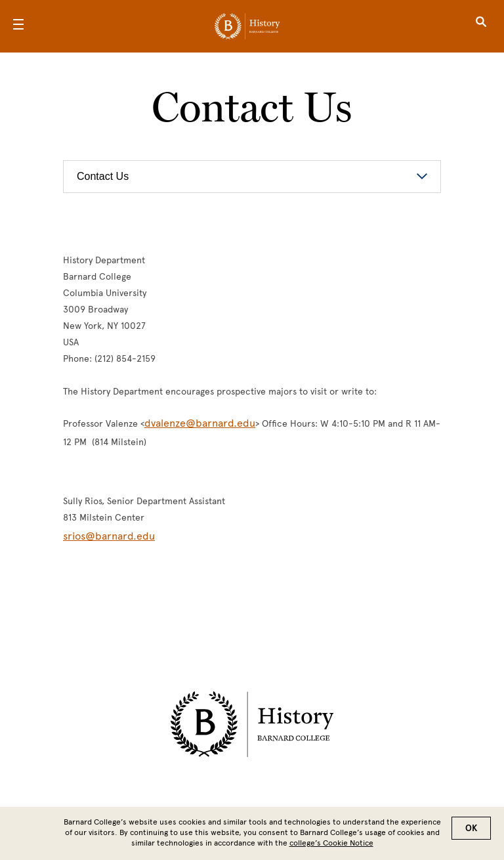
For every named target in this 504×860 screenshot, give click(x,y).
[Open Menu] (18, 26)
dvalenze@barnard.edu (200, 423)
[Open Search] (481, 26)
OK (471, 828)
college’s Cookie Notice (331, 843)
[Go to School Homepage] (247, 26)
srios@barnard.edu (109, 536)
